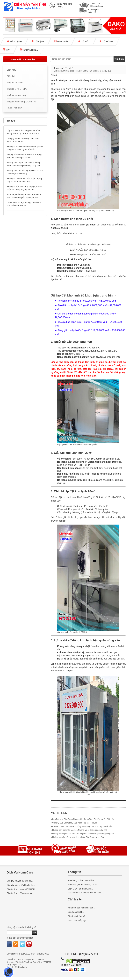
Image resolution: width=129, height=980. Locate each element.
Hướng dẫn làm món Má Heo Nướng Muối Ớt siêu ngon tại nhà (24, 156)
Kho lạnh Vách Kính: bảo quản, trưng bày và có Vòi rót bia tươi (24, 180)
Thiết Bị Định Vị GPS (17, 89)
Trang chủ (58, 68)
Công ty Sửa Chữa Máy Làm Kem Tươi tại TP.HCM (23, 140)
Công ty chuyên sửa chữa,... (20, 881)
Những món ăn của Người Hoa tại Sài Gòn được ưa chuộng (25, 172)
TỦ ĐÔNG (106, 41)
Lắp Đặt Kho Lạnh (19, 967)
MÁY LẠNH (14, 41)
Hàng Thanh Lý (14, 108)
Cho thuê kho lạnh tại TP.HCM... (22, 889)
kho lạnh (79, 276)
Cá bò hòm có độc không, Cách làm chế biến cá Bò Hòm (24, 204)
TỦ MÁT (84, 41)
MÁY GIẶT (61, 41)
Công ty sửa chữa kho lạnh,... (21, 885)
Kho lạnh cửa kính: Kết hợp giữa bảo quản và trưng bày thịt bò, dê (24, 188)
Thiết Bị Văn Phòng (16, 95)
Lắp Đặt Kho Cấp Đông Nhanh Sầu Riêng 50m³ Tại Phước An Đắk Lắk (23, 132)
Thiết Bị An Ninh (15, 83)
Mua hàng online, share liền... (82, 880)
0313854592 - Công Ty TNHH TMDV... (86, 893)
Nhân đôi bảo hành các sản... (82, 908)
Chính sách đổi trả (76, 916)
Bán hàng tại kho (76, 912)
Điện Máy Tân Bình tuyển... (81, 889)
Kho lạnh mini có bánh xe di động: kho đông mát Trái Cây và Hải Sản (25, 148)
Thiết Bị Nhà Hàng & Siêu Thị (21, 102)
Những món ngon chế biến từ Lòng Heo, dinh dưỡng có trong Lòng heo (24, 164)
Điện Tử (11, 76)
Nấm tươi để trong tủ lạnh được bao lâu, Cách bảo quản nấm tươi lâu (24, 196)
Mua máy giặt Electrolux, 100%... (83, 885)
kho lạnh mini (66, 664)
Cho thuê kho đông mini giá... (20, 893)
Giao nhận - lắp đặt (77, 920)
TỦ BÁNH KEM (29, 50)
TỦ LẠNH (38, 41)
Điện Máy (11, 70)
